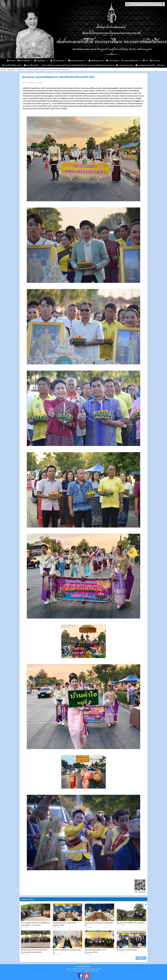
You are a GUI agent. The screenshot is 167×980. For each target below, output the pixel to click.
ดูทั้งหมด (141, 958)
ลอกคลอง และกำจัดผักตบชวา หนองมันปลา (131, 923)
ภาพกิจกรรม (21, 69)
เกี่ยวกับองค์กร (57, 61)
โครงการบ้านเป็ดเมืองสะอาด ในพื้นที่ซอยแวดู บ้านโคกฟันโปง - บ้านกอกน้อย (35, 924)
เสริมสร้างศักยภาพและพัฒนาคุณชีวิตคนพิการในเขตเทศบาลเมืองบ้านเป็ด (34, 951)
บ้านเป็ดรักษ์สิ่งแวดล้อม (12, 65)
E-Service (155, 61)
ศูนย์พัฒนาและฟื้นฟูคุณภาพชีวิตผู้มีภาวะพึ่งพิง (67, 951)
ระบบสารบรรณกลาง (125, 65)
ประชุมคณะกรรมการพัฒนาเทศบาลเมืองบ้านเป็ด (99, 924)
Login (161, 65)
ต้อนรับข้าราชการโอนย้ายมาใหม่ (127, 950)
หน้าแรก (11, 61)
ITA (145, 61)
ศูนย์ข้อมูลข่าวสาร (96, 61)
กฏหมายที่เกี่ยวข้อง (130, 61)
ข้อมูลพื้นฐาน (40, 61)
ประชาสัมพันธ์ (24, 61)
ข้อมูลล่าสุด (11, 69)
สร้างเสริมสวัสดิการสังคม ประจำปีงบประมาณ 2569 (95, 951)
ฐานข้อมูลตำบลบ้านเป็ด (145, 65)
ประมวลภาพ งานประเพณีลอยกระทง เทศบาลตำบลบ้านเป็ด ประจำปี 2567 (48, 69)
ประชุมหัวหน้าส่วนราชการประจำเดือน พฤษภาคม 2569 (64, 924)
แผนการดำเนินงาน (76, 61)
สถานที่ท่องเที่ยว (31, 65)
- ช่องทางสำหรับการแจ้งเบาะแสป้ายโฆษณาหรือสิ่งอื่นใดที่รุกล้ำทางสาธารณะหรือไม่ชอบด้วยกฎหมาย (77, 65)
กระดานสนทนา (113, 61)
